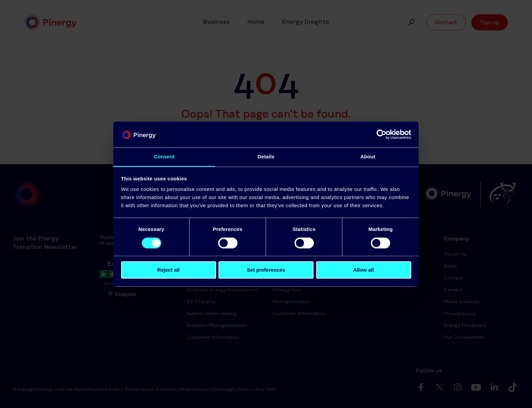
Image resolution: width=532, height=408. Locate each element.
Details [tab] (266, 157)
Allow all (364, 270)
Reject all (169, 270)
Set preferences (266, 270)
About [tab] (368, 157)
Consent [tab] (164, 157)
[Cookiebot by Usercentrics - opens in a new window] (382, 134)
